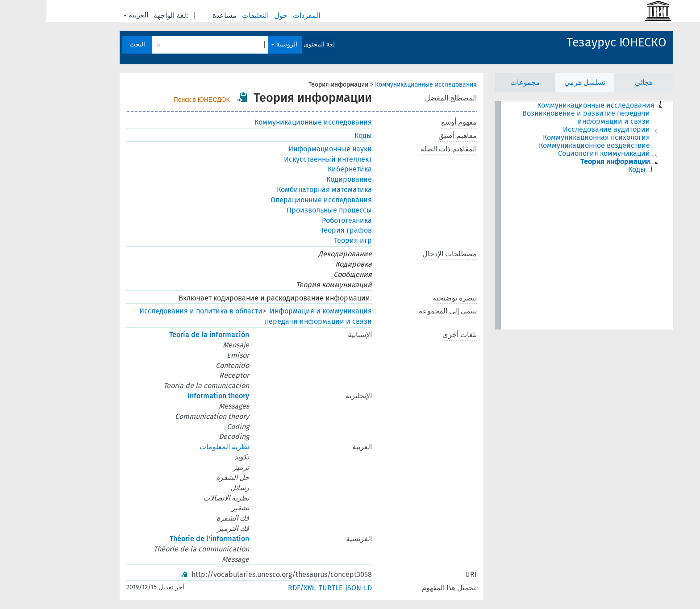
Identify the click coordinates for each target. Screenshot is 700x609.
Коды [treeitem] (590, 170)
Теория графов (300, 230)
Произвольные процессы (283, 210)
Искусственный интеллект (281, 159)
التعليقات (210, 15)
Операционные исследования (275, 200)
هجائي (597, 82)
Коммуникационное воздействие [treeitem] (548, 146)
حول (235, 15)
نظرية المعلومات (178, 447)
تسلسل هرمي (538, 82)
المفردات (261, 15)
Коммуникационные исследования (379, 85)
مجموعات (479, 82)
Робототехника (300, 220)
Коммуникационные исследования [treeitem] (549, 105)
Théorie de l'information (163, 539)
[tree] (537, 215)
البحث (91, 44)
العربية (89, 15)
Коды (317, 136)
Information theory (172, 396)
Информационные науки (284, 149)
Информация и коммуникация (274, 311)
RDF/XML (256, 588)
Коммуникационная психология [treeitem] (550, 138)
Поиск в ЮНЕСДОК (155, 100)
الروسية (238, 44)
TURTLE (284, 588)
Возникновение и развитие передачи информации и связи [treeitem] (540, 117)
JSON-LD (312, 588)
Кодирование (303, 179)
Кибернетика (303, 169)
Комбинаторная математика (278, 190)
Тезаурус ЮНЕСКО (570, 42)
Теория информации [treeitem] (569, 162)
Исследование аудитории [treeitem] (560, 129)
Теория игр (306, 240)
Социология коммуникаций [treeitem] (558, 154)
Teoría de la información (163, 335)
